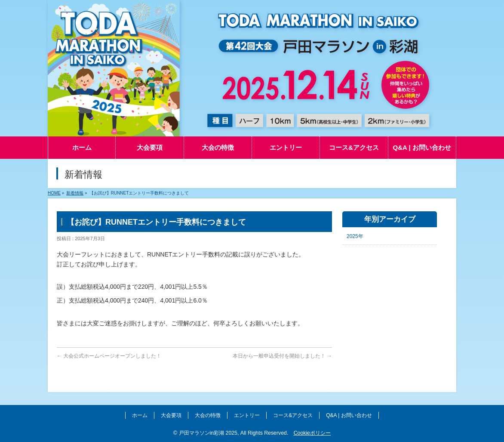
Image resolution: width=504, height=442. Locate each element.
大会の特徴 (208, 415)
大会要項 (171, 415)
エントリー (247, 415)
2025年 (355, 236)
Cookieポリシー (312, 433)
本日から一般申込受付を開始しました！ (282, 356)
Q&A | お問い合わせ (349, 415)
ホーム (140, 415)
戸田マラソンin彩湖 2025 (208, 433)
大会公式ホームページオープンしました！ (109, 356)
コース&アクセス (293, 415)
